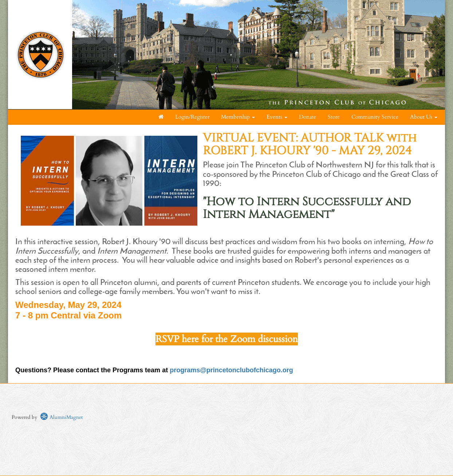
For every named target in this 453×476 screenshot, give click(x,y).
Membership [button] (238, 117)
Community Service (375, 117)
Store (334, 117)
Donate (308, 117)
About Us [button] (424, 117)
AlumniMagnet (61, 417)
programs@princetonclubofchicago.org (231, 370)
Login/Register (192, 117)
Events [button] (277, 117)
